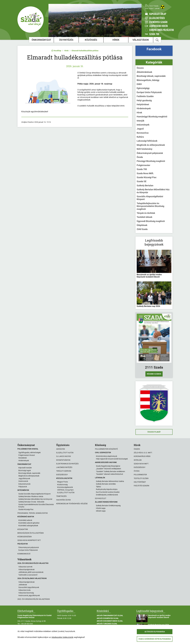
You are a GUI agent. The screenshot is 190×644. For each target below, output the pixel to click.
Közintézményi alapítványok (107, 456)
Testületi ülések (144, 217)
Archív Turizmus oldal (107, 624)
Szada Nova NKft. (145, 173)
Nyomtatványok (63, 460)
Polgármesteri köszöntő (106, 449)
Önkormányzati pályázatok (150, 153)
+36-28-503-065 (27, 624)
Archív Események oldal (108, 618)
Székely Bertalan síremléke (106, 484)
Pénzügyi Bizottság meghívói (151, 161)
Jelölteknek (23, 585)
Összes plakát (154, 432)
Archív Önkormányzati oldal (110, 615)
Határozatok (23, 481)
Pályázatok (23, 487)
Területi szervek (64, 471)
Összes (140, 68)
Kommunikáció (24, 554)
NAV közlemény (144, 149)
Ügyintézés (66, 40)
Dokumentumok (24, 484)
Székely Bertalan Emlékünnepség (108, 506)
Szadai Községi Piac (147, 177)
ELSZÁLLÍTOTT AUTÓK (66, 493)
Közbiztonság (62, 485)
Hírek (116, 40)
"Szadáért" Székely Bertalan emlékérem (110, 471)
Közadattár (23, 529)
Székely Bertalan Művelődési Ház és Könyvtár (153, 191)
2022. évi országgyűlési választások (34, 599)
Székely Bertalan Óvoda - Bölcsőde (31, 502)
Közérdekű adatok (25, 520)
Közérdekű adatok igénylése (29, 523)
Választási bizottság (26, 593)
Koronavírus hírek (142, 456)
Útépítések (142, 225)
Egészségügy (143, 88)
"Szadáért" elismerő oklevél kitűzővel (109, 474)
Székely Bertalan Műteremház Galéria (110, 481)
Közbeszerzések (25, 537)
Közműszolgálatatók (65, 487)
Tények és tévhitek (146, 213)
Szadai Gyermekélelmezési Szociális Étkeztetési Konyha (36, 506)
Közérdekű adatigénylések (28, 526)
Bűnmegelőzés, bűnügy (148, 80)
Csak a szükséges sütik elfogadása (155, 639)
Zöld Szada (142, 229)
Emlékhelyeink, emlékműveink (107, 495)
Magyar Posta (63, 482)
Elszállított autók (65, 453)
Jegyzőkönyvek (24, 478)
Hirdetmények (144, 108)
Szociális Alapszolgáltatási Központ (150, 198)
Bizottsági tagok (25, 470)
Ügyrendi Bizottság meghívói (151, 221)
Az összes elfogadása (155, 632)
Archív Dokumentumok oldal (110, 621)
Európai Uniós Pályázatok (149, 92)
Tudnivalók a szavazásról (28, 575)
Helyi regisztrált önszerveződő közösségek (112, 459)
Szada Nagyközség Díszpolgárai (108, 466)
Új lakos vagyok (64, 456)
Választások (141, 40)
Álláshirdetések (144, 72)
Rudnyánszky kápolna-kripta (107, 489)
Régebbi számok (154, 374)
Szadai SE (142, 181)
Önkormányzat (41, 40)
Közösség (91, 40)
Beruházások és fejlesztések (31, 533)
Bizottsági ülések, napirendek (151, 76)
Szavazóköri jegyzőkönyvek (29, 587)
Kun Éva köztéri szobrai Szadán (108, 492)
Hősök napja (101, 508)
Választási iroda (24, 590)
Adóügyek (61, 449)
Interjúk (141, 121)
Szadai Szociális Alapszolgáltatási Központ (35, 494)
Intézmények (143, 125)
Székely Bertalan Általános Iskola (31, 496)
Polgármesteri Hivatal (27, 455)
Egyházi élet (101, 498)
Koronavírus (143, 133)
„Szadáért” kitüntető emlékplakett (109, 469)
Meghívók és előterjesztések (151, 145)
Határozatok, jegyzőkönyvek (29, 595)
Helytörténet (143, 104)
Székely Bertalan (145, 185)
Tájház (98, 487)
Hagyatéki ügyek (63, 500)
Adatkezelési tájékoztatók (62, 637)
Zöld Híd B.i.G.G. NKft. (143, 453)
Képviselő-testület (25, 468)
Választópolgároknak (26, 569)
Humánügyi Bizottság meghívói (152, 117)
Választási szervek (25, 567)
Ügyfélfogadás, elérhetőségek (30, 453)
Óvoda (140, 157)
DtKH (139, 84)
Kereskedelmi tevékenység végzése (72, 504)
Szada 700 (142, 169)
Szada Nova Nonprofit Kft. (29, 540)
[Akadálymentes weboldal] (163, 7)
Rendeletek (23, 458)
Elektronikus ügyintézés (67, 464)
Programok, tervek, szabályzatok (33, 513)
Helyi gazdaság (144, 100)
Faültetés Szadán (145, 96)
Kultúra (140, 137)
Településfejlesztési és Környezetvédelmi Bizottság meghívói (150, 206)
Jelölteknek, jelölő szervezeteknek (31, 572)
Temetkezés (61, 496)
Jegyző (140, 129)
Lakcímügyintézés (64, 467)
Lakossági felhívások (147, 141)
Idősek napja (101, 511)
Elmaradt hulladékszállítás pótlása (85, 51)
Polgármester (143, 165)
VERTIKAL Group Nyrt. (66, 490)
